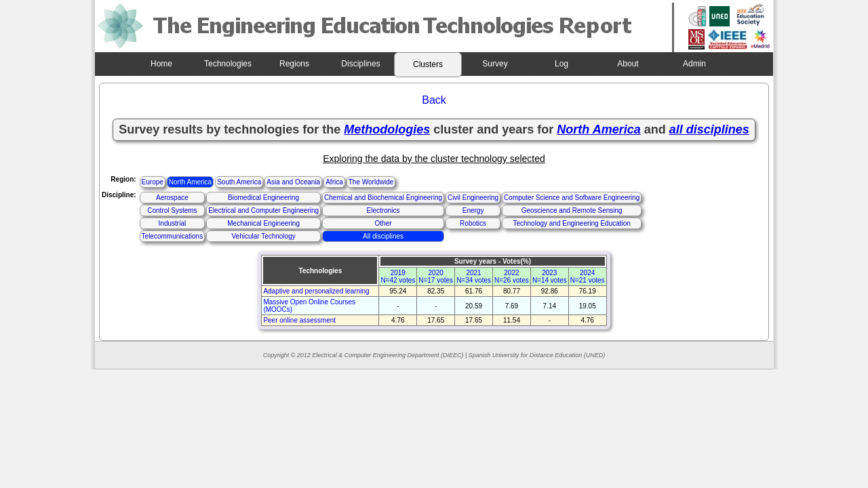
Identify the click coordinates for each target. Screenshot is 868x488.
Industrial (173, 223)
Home (161, 64)
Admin (694, 64)
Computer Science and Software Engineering (572, 198)
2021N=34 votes (474, 277)
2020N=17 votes (436, 277)
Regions (294, 64)
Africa (334, 182)
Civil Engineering (473, 198)
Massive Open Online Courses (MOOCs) (309, 306)
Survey (495, 64)
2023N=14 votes (550, 277)
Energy (473, 210)
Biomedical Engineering (263, 198)
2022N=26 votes (512, 277)
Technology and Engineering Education (571, 223)
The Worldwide (371, 182)
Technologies (228, 64)
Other (383, 223)
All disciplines (383, 236)
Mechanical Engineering (263, 223)
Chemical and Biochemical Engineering (383, 198)
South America (239, 182)
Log (561, 64)
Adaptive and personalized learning (316, 291)
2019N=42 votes (398, 277)
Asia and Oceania (293, 182)
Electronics (383, 210)
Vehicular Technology (263, 236)
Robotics (473, 223)
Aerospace (172, 198)
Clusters (428, 64)
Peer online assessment (299, 320)
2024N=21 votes (588, 277)
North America (190, 182)
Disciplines (360, 64)
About (628, 64)
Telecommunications (173, 236)
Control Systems (172, 210)
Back (434, 100)
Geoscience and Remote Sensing (572, 210)
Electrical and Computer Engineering (263, 210)
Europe (153, 182)
